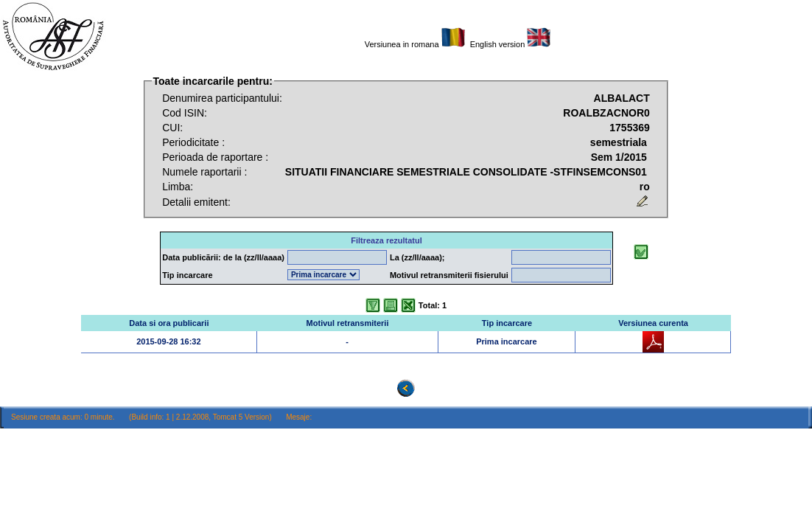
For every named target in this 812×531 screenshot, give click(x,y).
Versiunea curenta (653, 323)
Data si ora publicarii (169, 323)
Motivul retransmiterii (348, 323)
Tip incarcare (507, 323)
